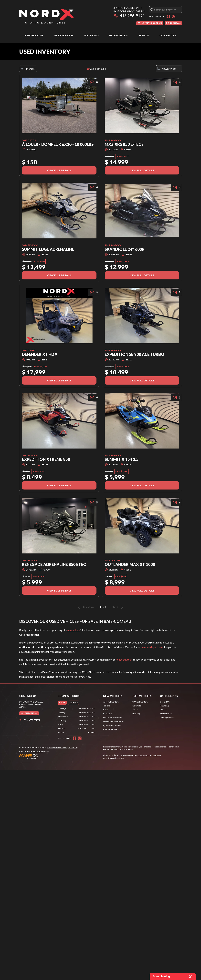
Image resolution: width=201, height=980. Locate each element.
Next (118, 607)
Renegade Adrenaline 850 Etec (54, 564)
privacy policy (144, 755)
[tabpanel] (76, 721)
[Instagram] (174, 16)
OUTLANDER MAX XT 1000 (130, 564)
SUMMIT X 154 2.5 (122, 459)
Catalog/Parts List (168, 718)
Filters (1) (28, 69)
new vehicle (74, 630)
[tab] (62, 703)
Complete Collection (112, 729)
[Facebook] (168, 16)
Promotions (118, 35)
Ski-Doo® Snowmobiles (113, 721)
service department (153, 647)
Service (144, 35)
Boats (106, 710)
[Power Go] (49, 757)
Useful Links (169, 696)
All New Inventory (111, 702)
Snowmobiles (138, 706)
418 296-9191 (129, 15)
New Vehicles (34, 35)
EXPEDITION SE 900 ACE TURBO (134, 354)
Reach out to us (124, 659)
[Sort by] (169, 69)
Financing (91, 35)
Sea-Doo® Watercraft (113, 718)
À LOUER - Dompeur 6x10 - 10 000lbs (58, 144)
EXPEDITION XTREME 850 (46, 459)
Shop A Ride (38, 751)
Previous (85, 607)
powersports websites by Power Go (62, 747)
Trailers (107, 706)
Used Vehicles (64, 35)
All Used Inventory (140, 702)
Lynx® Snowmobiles (112, 725)
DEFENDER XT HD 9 (40, 354)
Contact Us (168, 35)
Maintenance (166, 714)
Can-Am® (108, 714)
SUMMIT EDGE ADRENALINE (48, 249)
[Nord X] (46, 16)
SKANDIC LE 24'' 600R (125, 249)
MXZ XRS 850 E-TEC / (124, 144)
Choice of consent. (116, 758)
